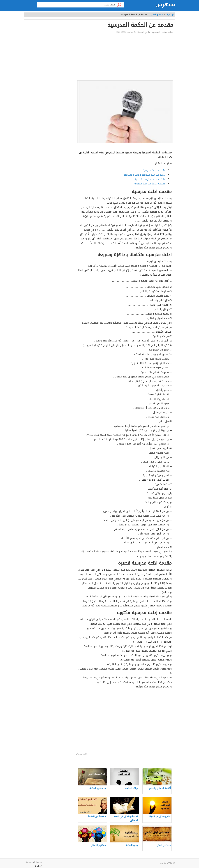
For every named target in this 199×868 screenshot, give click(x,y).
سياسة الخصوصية (34, 862)
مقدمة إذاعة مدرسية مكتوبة (150, 184)
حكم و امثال (157, 15)
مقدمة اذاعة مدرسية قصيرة (150, 179)
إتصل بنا (38, 866)
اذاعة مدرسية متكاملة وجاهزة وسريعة (145, 175)
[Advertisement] (125, 57)
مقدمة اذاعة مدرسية (154, 170)
